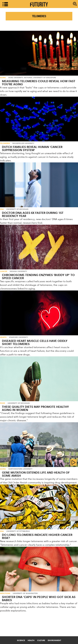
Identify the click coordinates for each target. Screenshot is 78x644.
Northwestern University (20, 469)
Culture (41, 640)
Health (31, 640)
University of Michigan (17, 209)
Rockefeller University (23, 143)
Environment (54, 640)
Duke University (16, 78)
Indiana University (18, 271)
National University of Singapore (40, 78)
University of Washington (25, 593)
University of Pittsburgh (18, 531)
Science (21, 640)
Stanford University (19, 337)
